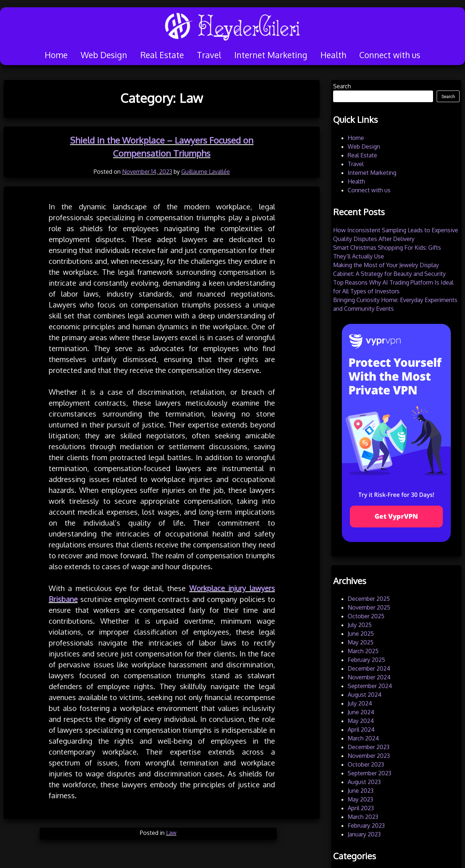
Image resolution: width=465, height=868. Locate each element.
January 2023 (364, 834)
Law (171, 833)
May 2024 (361, 721)
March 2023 (363, 817)
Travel (209, 55)
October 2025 (366, 616)
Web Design (104, 55)
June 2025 (361, 634)
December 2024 (369, 668)
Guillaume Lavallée (206, 172)
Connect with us (390, 55)
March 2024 (363, 738)
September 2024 (370, 686)
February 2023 (366, 825)
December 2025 (369, 599)
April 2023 (361, 808)
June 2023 (361, 791)
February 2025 (366, 660)
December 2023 (369, 747)
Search (342, 86)
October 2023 (366, 764)
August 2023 (364, 782)
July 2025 (360, 625)
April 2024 (361, 730)
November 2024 (369, 677)
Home (56, 55)
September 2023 (369, 773)
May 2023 (360, 799)
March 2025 (363, 651)
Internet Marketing (271, 55)
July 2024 (360, 703)
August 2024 (365, 695)
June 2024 (361, 712)
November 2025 (369, 607)
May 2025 (361, 642)
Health (333, 55)
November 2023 (369, 756)
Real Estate (162, 55)
